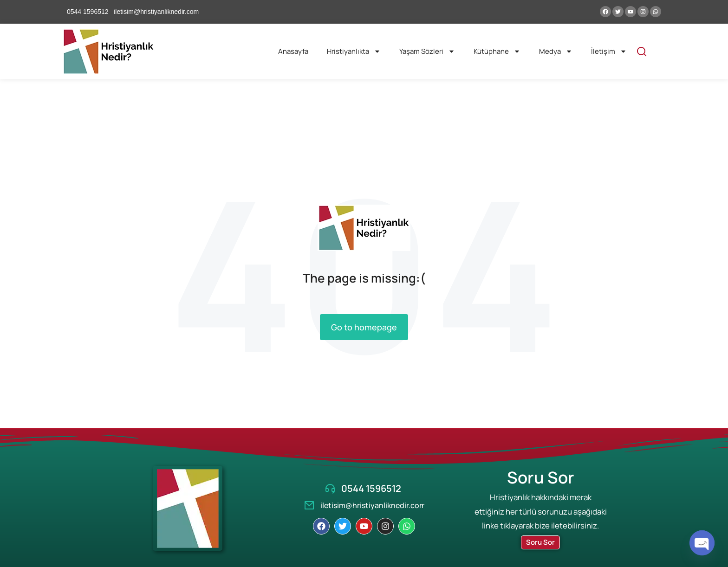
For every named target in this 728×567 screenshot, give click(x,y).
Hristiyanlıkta (354, 51)
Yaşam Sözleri (427, 51)
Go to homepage (364, 327)
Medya (556, 51)
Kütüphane (497, 51)
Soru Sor (540, 542)
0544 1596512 (371, 488)
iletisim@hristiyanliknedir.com (373, 505)
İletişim (609, 51)
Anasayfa (293, 51)
